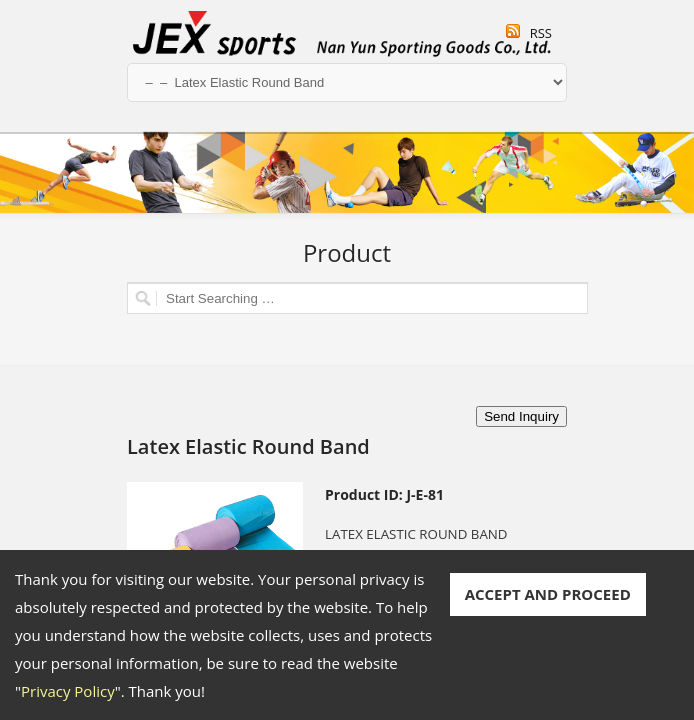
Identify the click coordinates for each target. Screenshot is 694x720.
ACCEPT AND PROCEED (548, 594)
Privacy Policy (68, 691)
